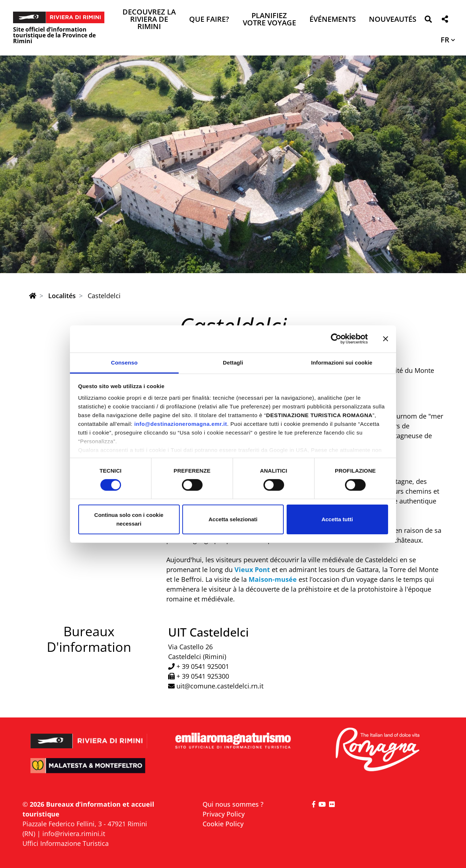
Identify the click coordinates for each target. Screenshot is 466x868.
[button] (428, 20)
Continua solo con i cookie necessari (129, 519)
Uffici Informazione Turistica (66, 843)
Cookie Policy (223, 824)
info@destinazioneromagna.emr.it (180, 423)
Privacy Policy (224, 814)
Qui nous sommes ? (233, 804)
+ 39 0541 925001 (203, 666)
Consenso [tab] (124, 362)
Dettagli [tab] (233, 362)
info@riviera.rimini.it (74, 834)
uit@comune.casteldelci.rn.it (220, 686)
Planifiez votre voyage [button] (269, 20)
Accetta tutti (337, 519)
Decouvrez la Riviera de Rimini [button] (149, 20)
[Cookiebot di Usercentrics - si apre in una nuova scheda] (336, 339)
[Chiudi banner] (386, 339)
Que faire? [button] (209, 20)
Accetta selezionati (233, 519)
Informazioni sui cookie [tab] (342, 362)
